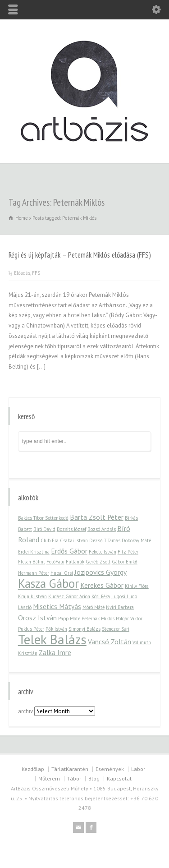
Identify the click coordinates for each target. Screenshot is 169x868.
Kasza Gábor (48, 583)
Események (110, 769)
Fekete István (103, 552)
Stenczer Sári (116, 629)
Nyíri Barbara (120, 607)
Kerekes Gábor (102, 585)
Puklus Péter (31, 629)
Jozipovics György (100, 572)
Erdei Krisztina (34, 552)
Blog (94, 778)
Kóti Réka (101, 596)
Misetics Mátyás (57, 606)
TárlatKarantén (70, 769)
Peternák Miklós (98, 619)
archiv (25, 711)
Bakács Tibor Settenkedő (43, 518)
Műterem (49, 778)
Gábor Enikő (125, 562)
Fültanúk (75, 562)
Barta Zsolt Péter (97, 517)
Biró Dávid (44, 529)
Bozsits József (71, 529)
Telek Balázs (52, 639)
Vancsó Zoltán (110, 642)
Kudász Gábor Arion (69, 596)
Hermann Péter (34, 573)
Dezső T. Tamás (105, 540)
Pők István (56, 629)
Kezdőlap (33, 769)
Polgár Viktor (129, 619)
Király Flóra (137, 586)
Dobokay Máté (136, 540)
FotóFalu (55, 562)
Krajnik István (32, 596)
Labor (138, 769)
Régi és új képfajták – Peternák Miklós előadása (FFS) (80, 255)
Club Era (50, 540)
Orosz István (37, 618)
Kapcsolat (119, 778)
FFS (36, 273)
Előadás (22, 273)
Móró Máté (94, 607)
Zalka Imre (55, 652)
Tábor (74, 778)
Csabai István (74, 540)
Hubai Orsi (62, 573)
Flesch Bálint (32, 562)
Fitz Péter (128, 552)
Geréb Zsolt (98, 562)
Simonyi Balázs (84, 629)
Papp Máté (69, 619)
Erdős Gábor (69, 551)
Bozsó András (102, 529)
